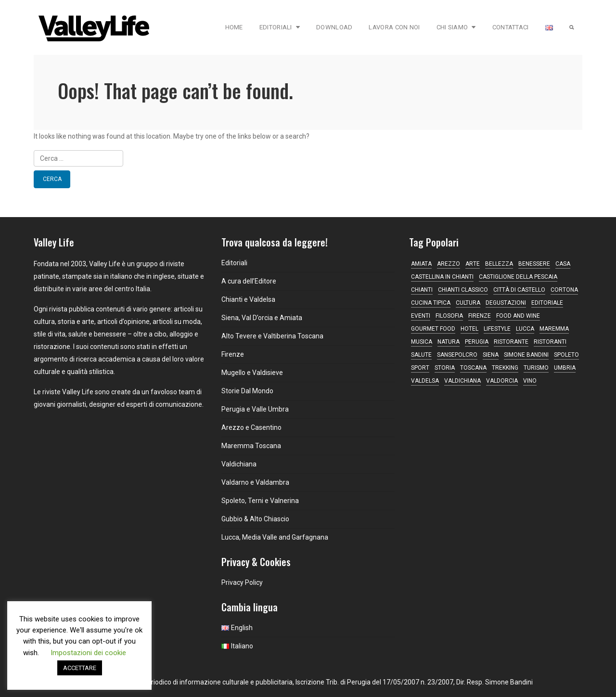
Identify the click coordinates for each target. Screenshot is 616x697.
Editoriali (280, 27)
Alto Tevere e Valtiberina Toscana (272, 336)
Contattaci (511, 27)
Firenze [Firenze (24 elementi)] (480, 316)
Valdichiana (239, 464)
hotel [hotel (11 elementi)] (469, 329)
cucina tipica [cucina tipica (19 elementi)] (431, 303)
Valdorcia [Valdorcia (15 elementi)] (502, 381)
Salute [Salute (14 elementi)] (421, 355)
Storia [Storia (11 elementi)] (445, 368)
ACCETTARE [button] (80, 668)
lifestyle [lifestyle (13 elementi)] (497, 329)
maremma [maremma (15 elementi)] (554, 329)
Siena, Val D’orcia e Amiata (262, 318)
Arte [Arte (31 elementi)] (473, 264)
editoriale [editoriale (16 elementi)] (547, 303)
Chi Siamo (456, 27)
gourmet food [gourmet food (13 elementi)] (433, 329)
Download (334, 27)
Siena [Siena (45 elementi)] (491, 355)
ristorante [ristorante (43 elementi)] (511, 342)
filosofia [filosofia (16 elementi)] (449, 316)
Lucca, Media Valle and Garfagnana (275, 537)
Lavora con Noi (394, 27)
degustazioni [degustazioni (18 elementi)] (506, 303)
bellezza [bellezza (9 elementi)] (499, 264)
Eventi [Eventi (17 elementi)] (421, 316)
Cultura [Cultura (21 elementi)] (468, 303)
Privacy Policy (242, 582)
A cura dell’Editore (249, 281)
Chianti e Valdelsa (248, 299)
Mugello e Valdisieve (252, 373)
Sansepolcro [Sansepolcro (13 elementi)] (457, 355)
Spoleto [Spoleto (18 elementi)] (566, 355)
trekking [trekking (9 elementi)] (505, 368)
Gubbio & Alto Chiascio (255, 519)
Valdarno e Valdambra (255, 482)
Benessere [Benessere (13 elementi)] (534, 264)
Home (234, 27)
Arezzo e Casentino (251, 427)
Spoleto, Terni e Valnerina (260, 501)
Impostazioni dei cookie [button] (88, 653)
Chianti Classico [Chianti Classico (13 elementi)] (463, 290)
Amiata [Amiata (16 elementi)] (421, 264)
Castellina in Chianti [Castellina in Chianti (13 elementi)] (442, 277)
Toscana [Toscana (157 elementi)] (473, 368)
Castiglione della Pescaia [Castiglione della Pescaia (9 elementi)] (518, 277)
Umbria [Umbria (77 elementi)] (565, 368)
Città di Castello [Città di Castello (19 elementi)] (519, 290)
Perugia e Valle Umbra (255, 409)
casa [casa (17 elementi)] (563, 264)
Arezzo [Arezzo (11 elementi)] (449, 264)
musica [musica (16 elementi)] (422, 342)
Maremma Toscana (251, 446)
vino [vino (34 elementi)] (530, 381)
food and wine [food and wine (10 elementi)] (518, 316)
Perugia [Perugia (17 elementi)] (477, 342)
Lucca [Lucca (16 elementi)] (525, 329)
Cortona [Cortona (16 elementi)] (564, 290)
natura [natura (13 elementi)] (449, 342)
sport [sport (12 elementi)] (420, 368)
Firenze (233, 354)
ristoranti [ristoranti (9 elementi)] (550, 342)
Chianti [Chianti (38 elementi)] (422, 290)
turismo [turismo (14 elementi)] (536, 368)
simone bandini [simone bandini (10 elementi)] (526, 355)
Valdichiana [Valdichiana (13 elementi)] (462, 381)
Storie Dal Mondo (247, 391)
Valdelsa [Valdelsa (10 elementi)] (425, 381)
